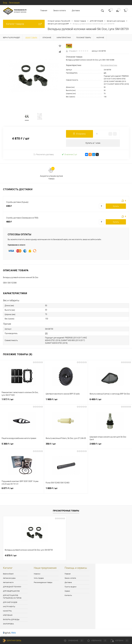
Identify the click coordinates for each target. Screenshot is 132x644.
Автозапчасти (8, 583)
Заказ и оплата (60, 11)
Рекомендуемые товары (43, 583)
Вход (5, 3)
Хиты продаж (39, 578)
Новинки (37, 574)
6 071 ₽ (22, 490)
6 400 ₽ (110, 401)
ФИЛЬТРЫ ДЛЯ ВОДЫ (11, 620)
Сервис (67, 591)
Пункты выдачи (70, 587)
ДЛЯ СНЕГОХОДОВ (10, 603)
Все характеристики (109, 65)
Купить (116, 207)
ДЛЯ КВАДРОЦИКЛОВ (11, 591)
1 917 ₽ (22, 401)
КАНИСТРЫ (7, 611)
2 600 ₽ (110, 446)
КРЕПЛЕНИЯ (8, 616)
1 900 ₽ (66, 401)
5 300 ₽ (22, 446)
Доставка (76, 11)
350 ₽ (66, 446)
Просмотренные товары (66, 511)
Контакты (68, 596)
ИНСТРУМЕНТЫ (9, 607)
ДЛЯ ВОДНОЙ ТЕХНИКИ (12, 587)
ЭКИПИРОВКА (8, 624)
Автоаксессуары (9, 578)
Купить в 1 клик (93, 143)
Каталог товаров (24, 24)
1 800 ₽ (66, 490)
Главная (44, 11)
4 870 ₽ (11, 556)
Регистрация (14, 3)
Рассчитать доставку (44, 155)
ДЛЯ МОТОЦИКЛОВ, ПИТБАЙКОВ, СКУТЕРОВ (12, 597)
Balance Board (8, 574)
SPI (105, 73)
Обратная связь (12, 641)
